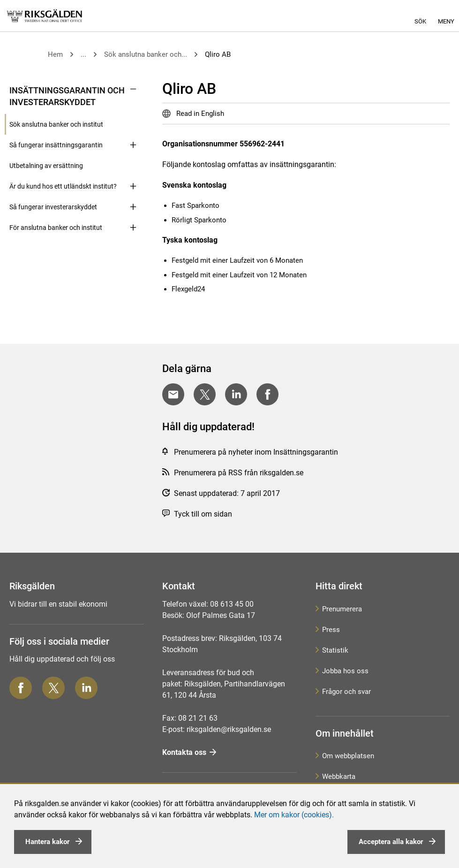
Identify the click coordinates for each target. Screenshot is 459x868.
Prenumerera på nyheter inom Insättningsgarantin (256, 452)
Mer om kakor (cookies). (294, 815)
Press (331, 630)
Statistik (335, 650)
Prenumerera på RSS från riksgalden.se (239, 473)
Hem (55, 54)
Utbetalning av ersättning (46, 166)
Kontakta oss (184, 752)
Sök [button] (420, 21)
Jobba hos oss (345, 671)
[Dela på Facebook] (267, 394)
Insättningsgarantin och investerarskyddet (67, 96)
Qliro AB (218, 54)
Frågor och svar (346, 692)
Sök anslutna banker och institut (56, 124)
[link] (45, 16)
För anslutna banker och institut (56, 228)
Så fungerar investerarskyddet (53, 207)
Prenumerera (342, 609)
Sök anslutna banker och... (146, 54)
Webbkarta (339, 777)
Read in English (199, 114)
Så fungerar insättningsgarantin (56, 145)
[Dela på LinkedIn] (236, 394)
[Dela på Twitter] (205, 394)
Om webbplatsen (348, 756)
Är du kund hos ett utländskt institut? (63, 186)
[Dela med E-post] (173, 394)
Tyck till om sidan (203, 514)
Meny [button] (446, 21)
